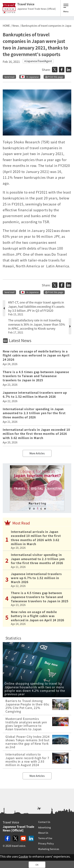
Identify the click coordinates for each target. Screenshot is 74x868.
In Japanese (33, 77)
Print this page (54, 77)
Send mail (9, 77)
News (16, 26)
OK (37, 865)
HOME (6, 26)
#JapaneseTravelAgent (38, 61)
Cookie (23, 856)
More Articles (37, 453)
